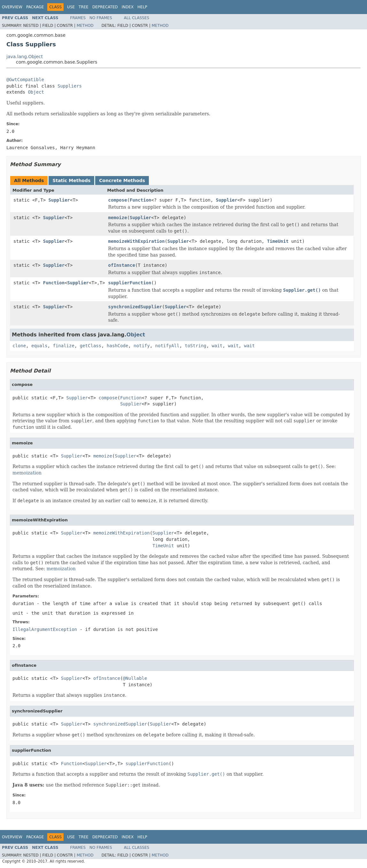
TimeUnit (278, 241)
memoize (118, 218)
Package (35, 7)
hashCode (117, 346)
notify (142, 346)
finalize (63, 346)
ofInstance (122, 265)
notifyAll (167, 346)
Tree (84, 7)
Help (142, 7)
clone (19, 346)
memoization (27, 473)
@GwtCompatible (25, 80)
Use (71, 7)
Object (36, 92)
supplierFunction (130, 283)
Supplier (59, 200)
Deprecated (105, 7)
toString (196, 346)
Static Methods (71, 181)
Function (140, 200)
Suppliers (70, 86)
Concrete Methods (122, 181)
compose (118, 200)
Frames (78, 18)
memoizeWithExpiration (137, 241)
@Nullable (135, 678)
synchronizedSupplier (135, 307)
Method (85, 26)
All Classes (137, 18)
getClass (91, 346)
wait (217, 346)
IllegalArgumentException (45, 629)
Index (128, 7)
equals (39, 346)
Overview (12, 7)
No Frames (101, 18)
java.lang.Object (25, 57)
